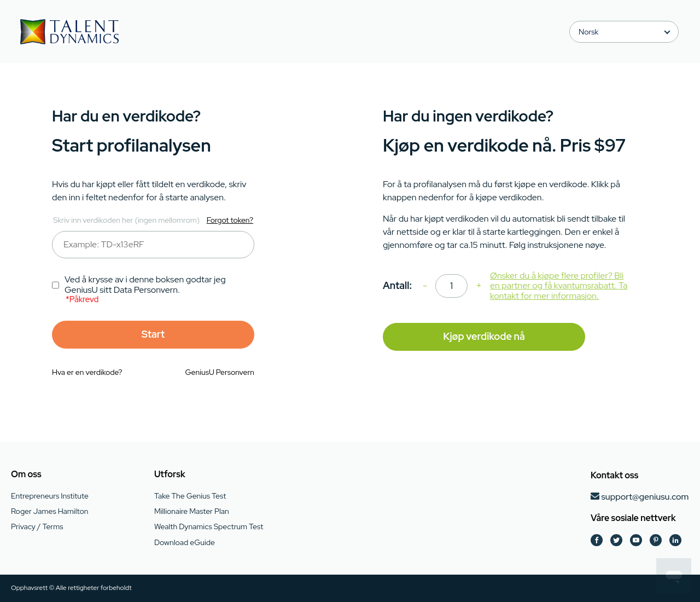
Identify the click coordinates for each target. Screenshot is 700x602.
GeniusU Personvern (220, 372)
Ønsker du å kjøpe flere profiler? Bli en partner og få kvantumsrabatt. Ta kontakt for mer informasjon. (559, 286)
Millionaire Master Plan (192, 511)
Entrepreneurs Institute (50, 496)
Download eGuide (185, 542)
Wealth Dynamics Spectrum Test (209, 526)
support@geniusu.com (645, 497)
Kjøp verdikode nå (484, 336)
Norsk (588, 32)
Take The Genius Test (190, 496)
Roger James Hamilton (49, 511)
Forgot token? (230, 220)
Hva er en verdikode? (87, 372)
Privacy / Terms (37, 526)
